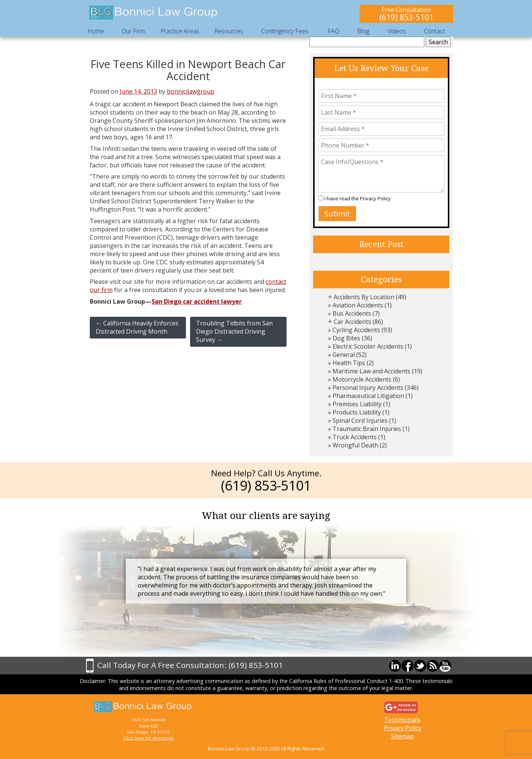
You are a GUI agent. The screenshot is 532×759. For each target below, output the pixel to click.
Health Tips (349, 363)
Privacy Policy (375, 198)
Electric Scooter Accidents (368, 346)
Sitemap (402, 736)
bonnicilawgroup (191, 91)
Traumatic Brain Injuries (367, 429)
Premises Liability (357, 404)
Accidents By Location (364, 297)
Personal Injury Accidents (368, 388)
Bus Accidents (352, 313)
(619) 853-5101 (406, 17)
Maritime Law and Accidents (372, 371)
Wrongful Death (355, 445)
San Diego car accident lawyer (197, 301)
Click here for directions (149, 738)
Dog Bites (346, 338)
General (344, 355)
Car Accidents (352, 322)
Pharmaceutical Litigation (368, 396)
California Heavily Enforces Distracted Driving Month (137, 327)
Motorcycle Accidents (362, 379)
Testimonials (402, 720)
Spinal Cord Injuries (360, 421)
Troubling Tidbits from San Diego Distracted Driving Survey (234, 331)
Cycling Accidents (356, 330)
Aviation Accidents (358, 305)
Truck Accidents (355, 437)
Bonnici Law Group (154, 13)
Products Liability (357, 412)
